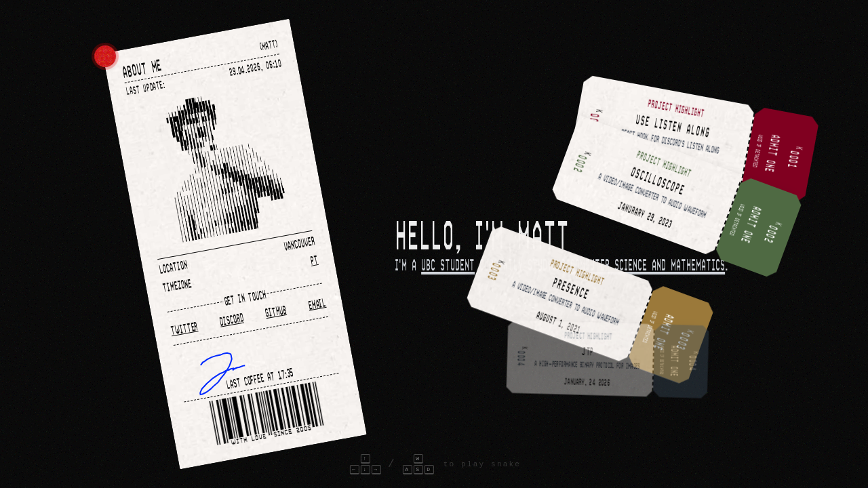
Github (276, 311)
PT (314, 260)
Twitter (184, 328)
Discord (231, 319)
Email (317, 303)
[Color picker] (105, 56)
